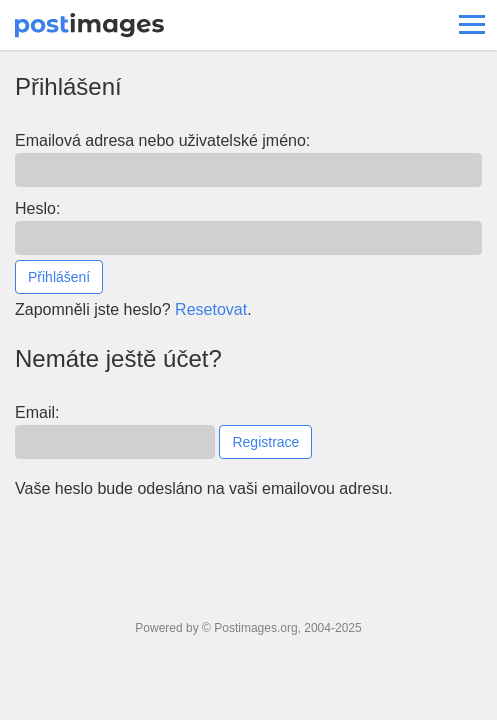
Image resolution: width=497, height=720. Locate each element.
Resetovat (211, 309)
